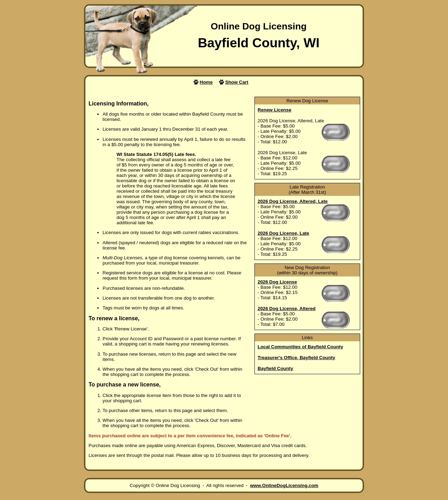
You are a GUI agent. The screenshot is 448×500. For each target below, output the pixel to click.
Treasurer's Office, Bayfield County (296, 358)
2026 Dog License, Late (283, 233)
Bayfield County (275, 368)
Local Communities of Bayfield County (300, 347)
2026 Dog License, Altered (286, 309)
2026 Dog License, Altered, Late (293, 201)
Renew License (274, 110)
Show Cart (237, 82)
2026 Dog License (277, 282)
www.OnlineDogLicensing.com (284, 485)
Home (206, 82)
